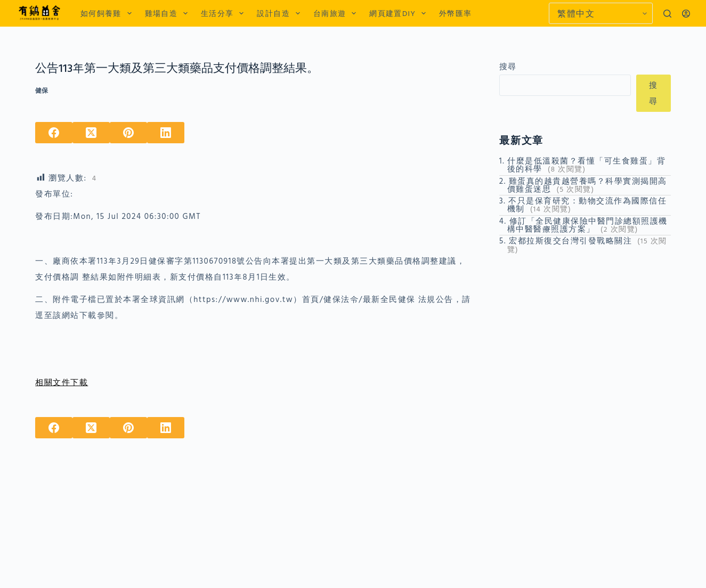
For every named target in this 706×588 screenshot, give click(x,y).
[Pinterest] (128, 133)
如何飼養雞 (108, 13)
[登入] (686, 14)
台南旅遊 (337, 13)
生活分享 (224, 13)
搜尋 (508, 66)
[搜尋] (667, 14)
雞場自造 (168, 13)
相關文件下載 (62, 382)
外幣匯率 (456, 13)
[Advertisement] (585, 329)
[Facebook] (54, 133)
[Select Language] (601, 13)
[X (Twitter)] (91, 133)
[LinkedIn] (166, 133)
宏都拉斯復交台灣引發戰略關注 (570, 240)
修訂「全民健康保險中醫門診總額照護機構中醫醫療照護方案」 (587, 225)
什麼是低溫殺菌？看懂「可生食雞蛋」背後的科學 (587, 165)
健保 (42, 91)
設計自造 (280, 13)
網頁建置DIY (400, 13)
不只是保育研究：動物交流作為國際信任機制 (587, 205)
